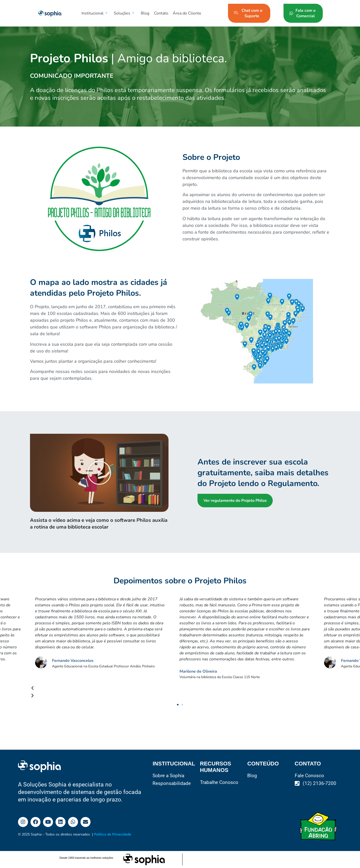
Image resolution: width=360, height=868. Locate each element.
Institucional (94, 13)
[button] (99, 473)
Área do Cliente (184, 13)
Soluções (123, 13)
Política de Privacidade (113, 834)
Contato (159, 13)
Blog (143, 13)
